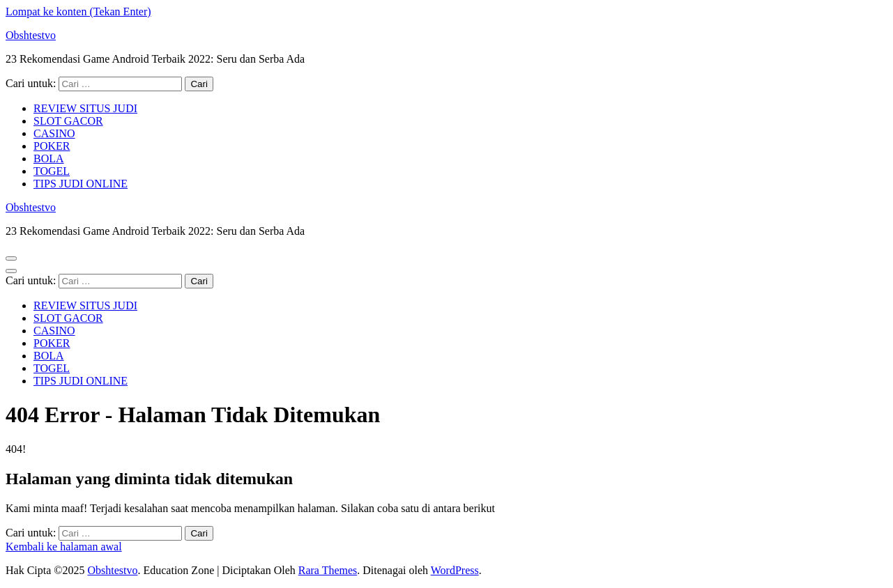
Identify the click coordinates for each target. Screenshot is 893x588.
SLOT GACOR (68, 121)
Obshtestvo (31, 35)
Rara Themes (328, 570)
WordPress (455, 570)
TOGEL (52, 171)
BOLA (49, 158)
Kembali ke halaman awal (64, 547)
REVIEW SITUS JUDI (85, 108)
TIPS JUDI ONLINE (81, 184)
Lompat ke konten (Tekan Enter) (78, 11)
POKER (52, 146)
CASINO (54, 133)
